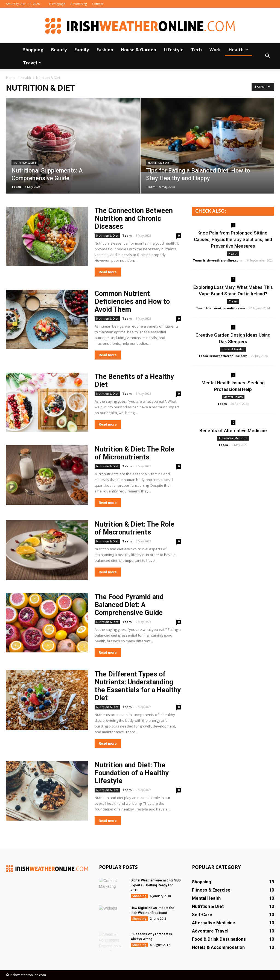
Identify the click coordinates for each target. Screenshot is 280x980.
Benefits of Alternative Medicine (233, 430)
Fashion (105, 50)
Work (215, 50)
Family (82, 50)
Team (16, 187)
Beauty (59, 50)
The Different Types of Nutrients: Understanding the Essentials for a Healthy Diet (138, 686)
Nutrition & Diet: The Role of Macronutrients (135, 528)
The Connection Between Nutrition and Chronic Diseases (134, 219)
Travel (32, 63)
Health (238, 50)
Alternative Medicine (233, 438)
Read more (108, 272)
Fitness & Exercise (211, 890)
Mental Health (233, 397)
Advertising (79, 4)
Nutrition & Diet (25, 163)
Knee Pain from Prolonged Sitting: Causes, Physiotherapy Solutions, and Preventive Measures (233, 239)
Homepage (57, 4)
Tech (196, 50)
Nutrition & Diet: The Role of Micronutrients (135, 453)
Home (11, 78)
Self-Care (202, 915)
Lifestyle (174, 50)
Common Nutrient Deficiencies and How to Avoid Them (132, 302)
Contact (98, 4)
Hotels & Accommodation (218, 947)
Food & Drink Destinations (219, 939)
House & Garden (138, 50)
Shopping (33, 50)
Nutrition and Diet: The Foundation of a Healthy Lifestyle (132, 773)
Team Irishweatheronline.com (217, 260)
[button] (267, 56)
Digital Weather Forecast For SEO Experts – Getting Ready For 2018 (156, 885)
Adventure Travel (210, 931)
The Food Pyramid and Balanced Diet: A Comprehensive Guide (129, 605)
